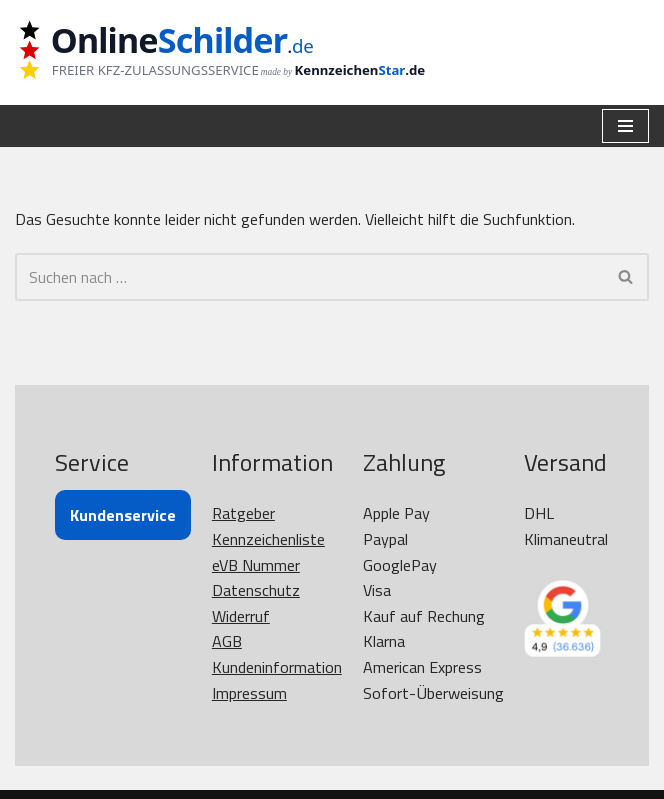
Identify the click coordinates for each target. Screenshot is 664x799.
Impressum (249, 693)
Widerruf (241, 616)
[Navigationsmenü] (625, 126)
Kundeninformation (277, 667)
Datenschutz (256, 590)
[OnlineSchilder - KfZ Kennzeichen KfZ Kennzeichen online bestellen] (235, 52)
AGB (227, 641)
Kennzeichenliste (268, 539)
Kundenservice (123, 515)
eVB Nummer (256, 565)
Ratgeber (243, 513)
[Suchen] (309, 277)
